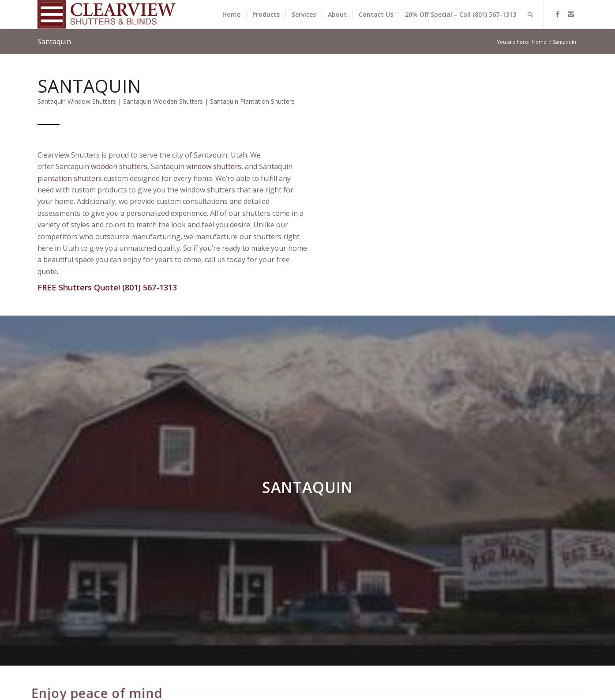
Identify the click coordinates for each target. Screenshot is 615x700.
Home (539, 42)
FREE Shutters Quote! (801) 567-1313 (108, 287)
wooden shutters (120, 166)
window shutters (214, 166)
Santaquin (54, 41)
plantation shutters (70, 178)
